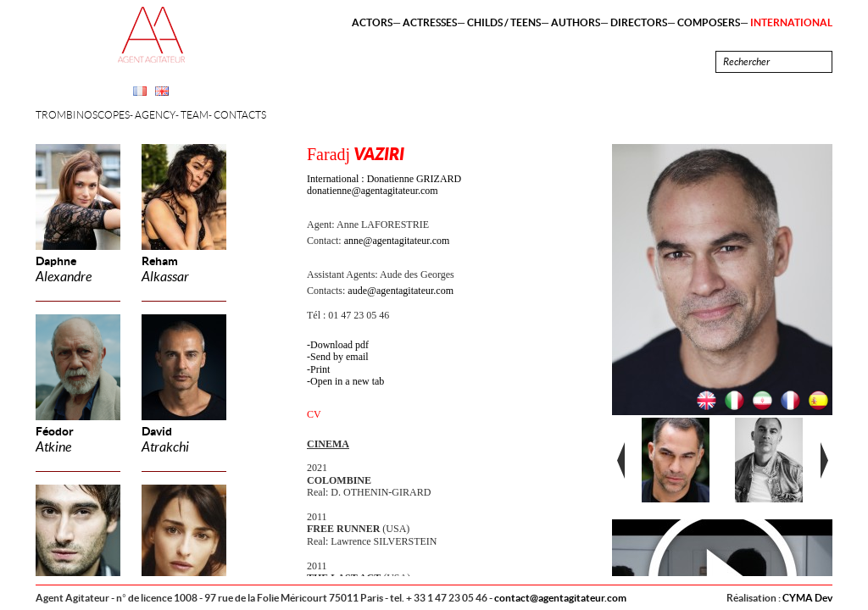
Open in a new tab (347, 381)
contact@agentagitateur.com (560, 598)
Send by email (339, 357)
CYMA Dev (807, 598)
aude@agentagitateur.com (401, 291)
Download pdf (339, 345)
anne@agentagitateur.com (397, 241)
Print (320, 369)
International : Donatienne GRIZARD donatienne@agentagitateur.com (384, 185)
